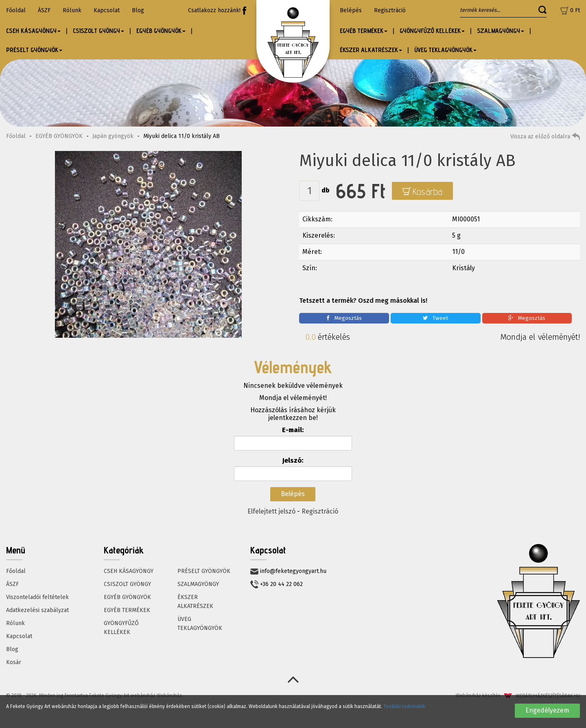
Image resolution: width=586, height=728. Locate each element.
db (326, 190)
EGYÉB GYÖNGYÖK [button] (161, 31)
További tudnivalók (404, 706)
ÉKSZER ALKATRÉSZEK (195, 602)
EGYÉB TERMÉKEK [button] (364, 31)
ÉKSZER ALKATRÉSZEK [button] (371, 50)
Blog (138, 10)
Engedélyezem (547, 710)
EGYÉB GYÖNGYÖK (59, 136)
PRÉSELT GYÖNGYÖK (204, 571)
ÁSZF (44, 10)
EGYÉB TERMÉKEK (127, 610)
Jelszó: (293, 460)
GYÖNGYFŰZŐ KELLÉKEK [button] (432, 31)
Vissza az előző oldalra (545, 137)
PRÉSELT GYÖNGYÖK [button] (34, 50)
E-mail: (293, 430)
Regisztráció (390, 10)
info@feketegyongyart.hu (288, 571)
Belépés (351, 10)
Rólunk (72, 10)
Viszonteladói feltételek (37, 597)
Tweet (435, 318)
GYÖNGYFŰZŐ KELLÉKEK (121, 628)
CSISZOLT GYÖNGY (127, 584)
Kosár (14, 662)
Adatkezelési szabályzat (37, 610)
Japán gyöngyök (113, 136)
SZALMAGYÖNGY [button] (501, 31)
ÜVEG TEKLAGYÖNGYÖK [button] (445, 50)
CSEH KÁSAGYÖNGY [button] (33, 31)
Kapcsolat (107, 10)
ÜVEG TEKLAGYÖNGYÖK (200, 624)
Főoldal (16, 10)
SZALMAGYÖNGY (198, 584)
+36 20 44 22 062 (277, 584)
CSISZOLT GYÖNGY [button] (98, 31)
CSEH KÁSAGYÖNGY (129, 571)
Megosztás (344, 318)
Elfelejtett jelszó (271, 511)
